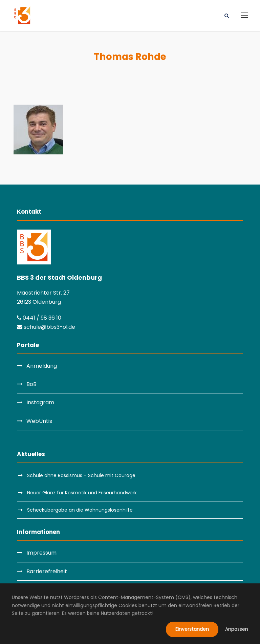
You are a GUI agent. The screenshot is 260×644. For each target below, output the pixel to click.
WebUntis (39, 421)
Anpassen (237, 629)
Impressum (41, 553)
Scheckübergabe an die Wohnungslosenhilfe (80, 510)
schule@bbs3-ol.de (46, 327)
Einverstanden (192, 629)
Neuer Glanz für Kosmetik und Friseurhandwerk (82, 493)
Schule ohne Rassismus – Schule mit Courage (81, 475)
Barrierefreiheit (47, 571)
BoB (31, 384)
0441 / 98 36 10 (39, 318)
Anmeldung (42, 366)
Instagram (40, 402)
